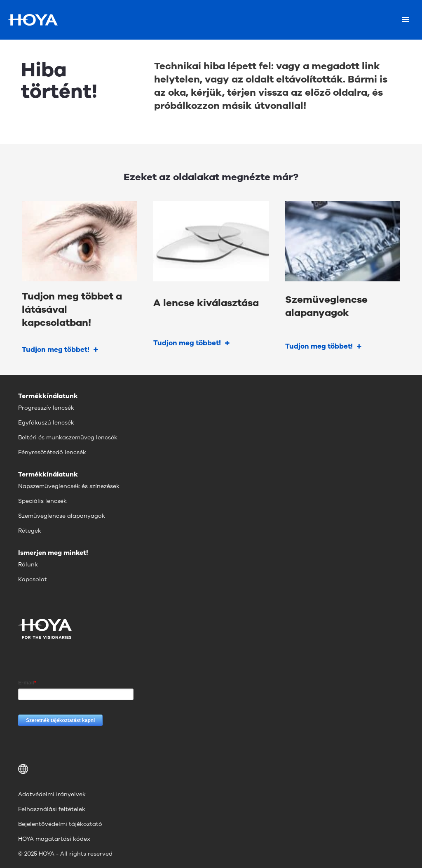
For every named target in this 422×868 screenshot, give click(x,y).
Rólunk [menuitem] (28, 565)
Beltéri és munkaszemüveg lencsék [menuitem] (68, 438)
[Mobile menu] (405, 20)
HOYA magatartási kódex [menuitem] (54, 839)
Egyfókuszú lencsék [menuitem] (46, 423)
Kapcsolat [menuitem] (33, 579)
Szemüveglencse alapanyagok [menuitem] (62, 516)
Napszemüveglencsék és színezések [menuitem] (69, 486)
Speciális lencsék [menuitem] (42, 501)
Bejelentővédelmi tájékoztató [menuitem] (60, 824)
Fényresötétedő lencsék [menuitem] (52, 452)
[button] (211, 769)
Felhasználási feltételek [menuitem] (52, 809)
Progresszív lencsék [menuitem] (46, 408)
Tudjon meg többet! (56, 350)
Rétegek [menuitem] (30, 531)
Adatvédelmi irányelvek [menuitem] (52, 794)
